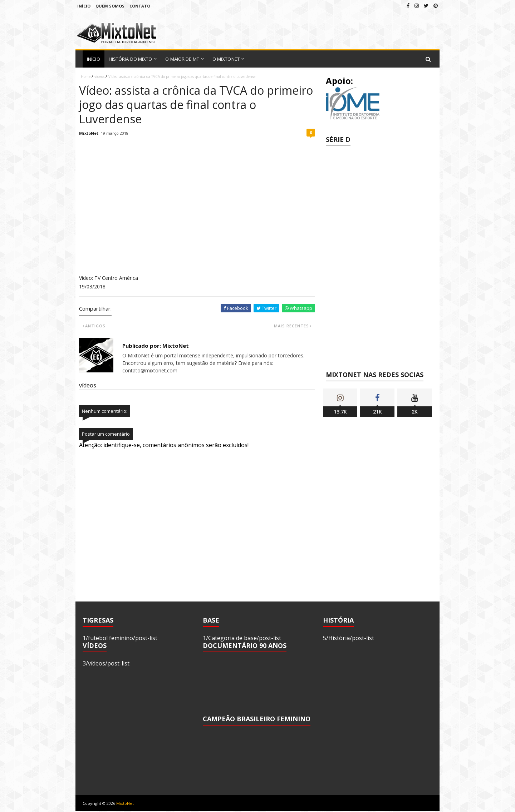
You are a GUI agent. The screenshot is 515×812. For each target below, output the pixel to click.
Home (86, 76)
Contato (140, 6)
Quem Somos (110, 6)
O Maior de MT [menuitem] (182, 59)
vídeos (99, 76)
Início (84, 6)
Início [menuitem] (94, 59)
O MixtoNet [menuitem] (226, 59)
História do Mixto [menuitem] (131, 59)
